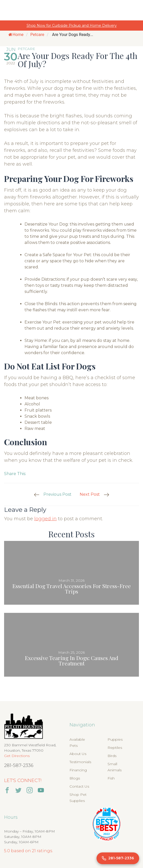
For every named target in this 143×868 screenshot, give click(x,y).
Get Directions (17, 756)
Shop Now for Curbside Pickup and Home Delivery (72, 26)
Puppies (115, 739)
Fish (111, 778)
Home (16, 35)
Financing (78, 770)
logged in (45, 519)
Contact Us (79, 786)
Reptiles (115, 748)
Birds (112, 756)
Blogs (75, 778)
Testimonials (80, 762)
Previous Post (57, 494)
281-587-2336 (19, 765)
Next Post (90, 494)
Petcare (37, 35)
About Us (78, 754)
